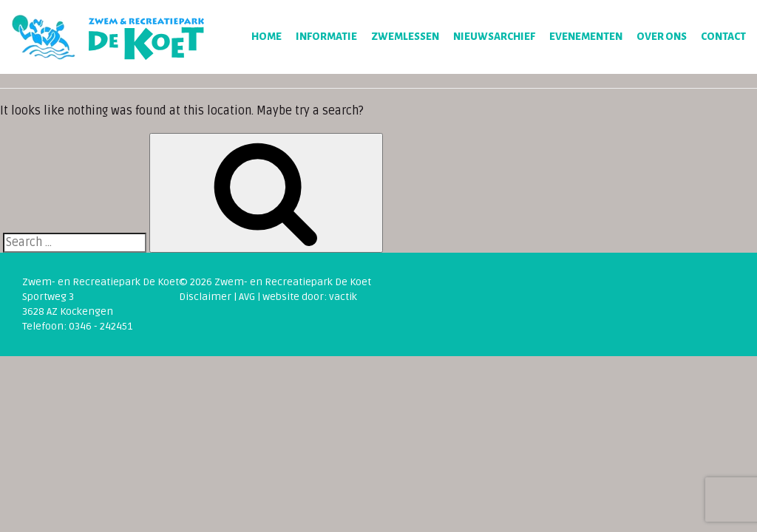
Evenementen (586, 37)
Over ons (662, 37)
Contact (723, 37)
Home (267, 37)
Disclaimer (205, 297)
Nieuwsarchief (494, 37)
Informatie (326, 37)
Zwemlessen (405, 37)
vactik (343, 297)
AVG (247, 297)
